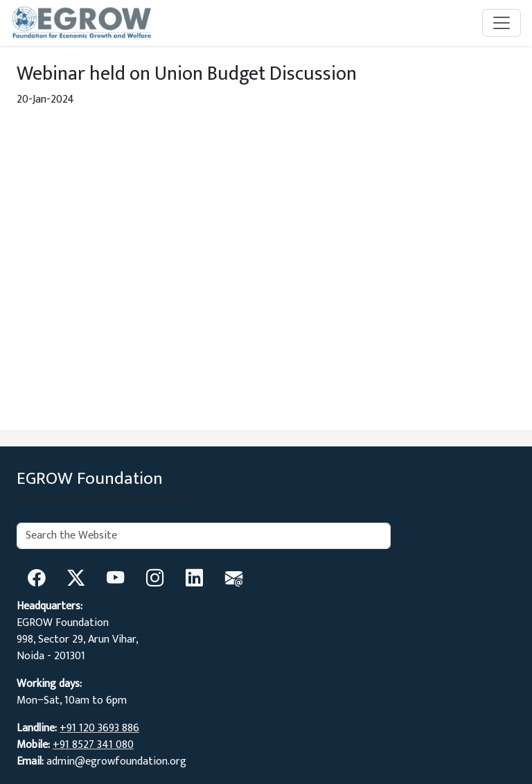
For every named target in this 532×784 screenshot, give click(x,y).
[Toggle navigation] (502, 23)
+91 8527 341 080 (93, 745)
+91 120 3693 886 (99, 728)
